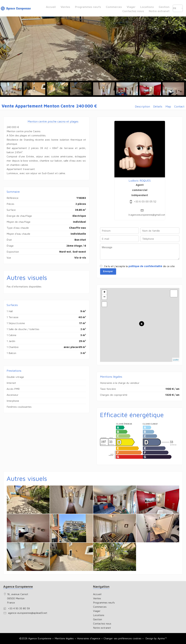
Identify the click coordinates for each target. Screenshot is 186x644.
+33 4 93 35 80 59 (19, 608)
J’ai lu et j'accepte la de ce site (139, 266)
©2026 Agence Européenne (35, 638)
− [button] (104, 297)
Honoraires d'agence (89, 638)
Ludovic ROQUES (140, 181)
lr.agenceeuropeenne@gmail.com (147, 215)
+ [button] (104, 292)
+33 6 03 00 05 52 (145, 201)
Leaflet (176, 360)
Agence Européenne (18, 586)
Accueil (16, 9)
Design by (156, 638)
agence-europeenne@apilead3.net (28, 613)
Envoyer (108, 271)
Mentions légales (64, 638)
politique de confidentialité (145, 266)
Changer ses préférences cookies (122, 638)
